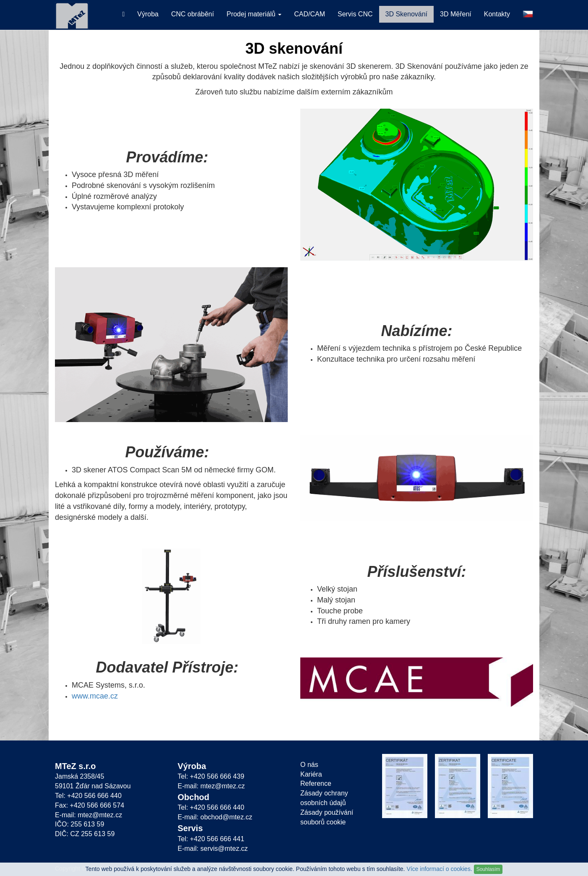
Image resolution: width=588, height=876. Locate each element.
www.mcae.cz (95, 696)
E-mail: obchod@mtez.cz (215, 817)
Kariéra (311, 774)
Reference (316, 783)
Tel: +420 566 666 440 (88, 796)
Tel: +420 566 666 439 (211, 776)
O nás (309, 765)
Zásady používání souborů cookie (327, 817)
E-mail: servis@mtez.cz (213, 849)
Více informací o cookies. (439, 869)
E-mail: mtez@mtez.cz (88, 815)
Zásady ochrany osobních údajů (324, 798)
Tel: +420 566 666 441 (211, 839)
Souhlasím (488, 869)
